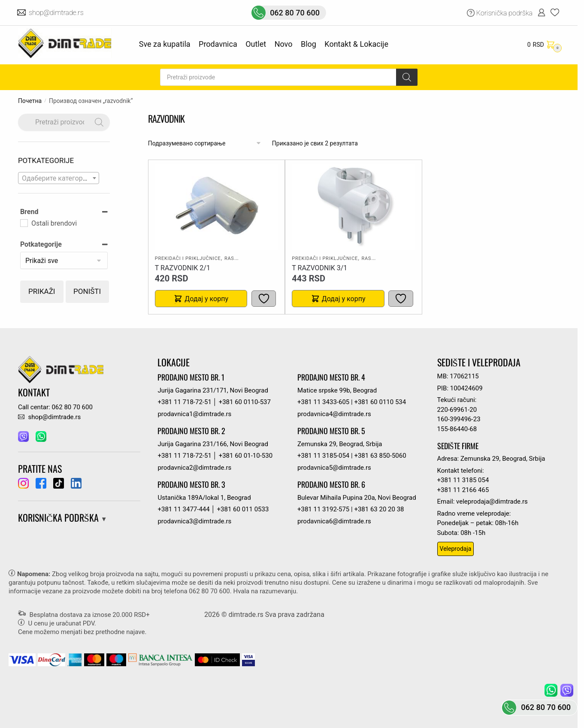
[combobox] (59, 178)
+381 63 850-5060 (380, 456)
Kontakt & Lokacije (356, 44)
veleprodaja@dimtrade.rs (492, 501)
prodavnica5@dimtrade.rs (334, 468)
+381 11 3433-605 (323, 402)
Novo (284, 44)
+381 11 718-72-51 (184, 402)
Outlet (256, 44)
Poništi (87, 291)
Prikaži (42, 291)
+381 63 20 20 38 (379, 509)
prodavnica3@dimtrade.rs (194, 521)
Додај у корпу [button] (206, 299)
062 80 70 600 (295, 13)
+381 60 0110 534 (380, 402)
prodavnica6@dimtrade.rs (334, 521)
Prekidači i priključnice (188, 258)
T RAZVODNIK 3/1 (319, 268)
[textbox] (59, 178)
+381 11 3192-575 (323, 509)
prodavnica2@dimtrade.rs (194, 468)
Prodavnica (218, 44)
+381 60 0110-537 (245, 402)
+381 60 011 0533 (243, 509)
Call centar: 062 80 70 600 (55, 407)
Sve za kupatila (165, 44)
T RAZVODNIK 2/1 (183, 268)
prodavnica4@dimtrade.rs (334, 414)
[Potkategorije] (64, 260)
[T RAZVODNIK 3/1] (354, 207)
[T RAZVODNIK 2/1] (217, 207)
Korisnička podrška (504, 13)
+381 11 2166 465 (463, 490)
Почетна (30, 101)
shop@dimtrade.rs (57, 13)
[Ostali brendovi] (24, 223)
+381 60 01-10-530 (246, 456)
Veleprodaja (456, 549)
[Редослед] (205, 143)
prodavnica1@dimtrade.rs (194, 414)
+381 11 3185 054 (463, 480)
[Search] (407, 77)
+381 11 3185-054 (323, 456)
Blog (309, 44)
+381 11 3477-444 (183, 509)
